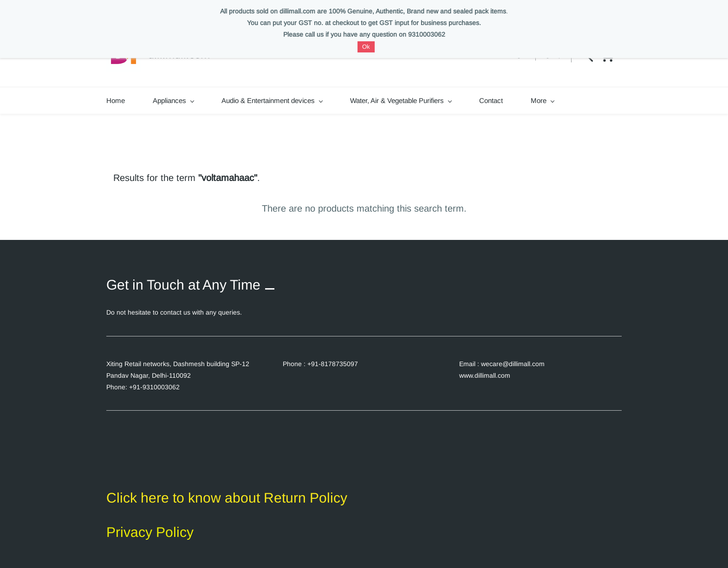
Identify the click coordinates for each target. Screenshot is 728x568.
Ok (366, 47)
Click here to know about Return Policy (227, 498)
